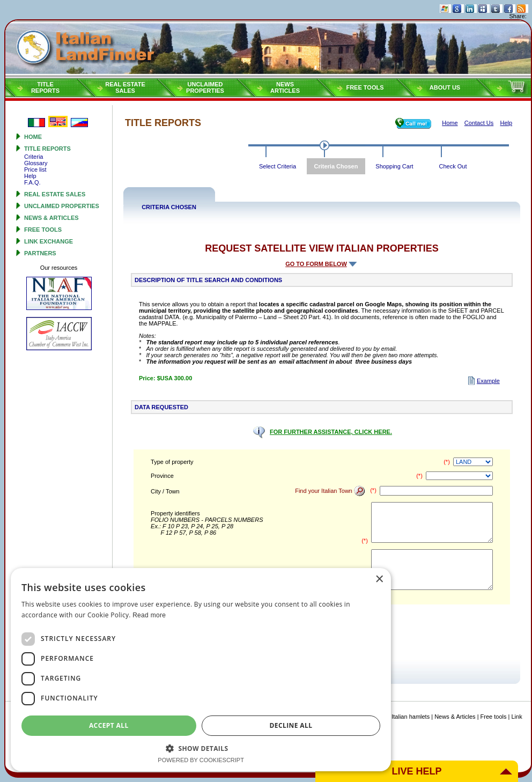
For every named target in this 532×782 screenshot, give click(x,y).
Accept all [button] (142, 725)
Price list (35, 169)
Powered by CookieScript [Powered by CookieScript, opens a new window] (266, 760)
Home (33, 137)
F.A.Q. (32, 182)
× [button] (509, 590)
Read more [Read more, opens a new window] (479, 615)
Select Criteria (278, 166)
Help (30, 176)
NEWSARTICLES (285, 87)
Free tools (365, 87)
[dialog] (266, 675)
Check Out (453, 166)
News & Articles (51, 218)
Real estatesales (125, 87)
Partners (40, 253)
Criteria (34, 157)
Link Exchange (49, 241)
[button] (266, 748)
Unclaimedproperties (205, 87)
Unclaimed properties (62, 206)
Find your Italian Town (330, 491)
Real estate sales (55, 194)
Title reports (47, 149)
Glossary (36, 163)
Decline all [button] (389, 725)
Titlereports (45, 87)
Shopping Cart (394, 166)
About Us (445, 87)
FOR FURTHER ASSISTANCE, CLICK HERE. (331, 432)
